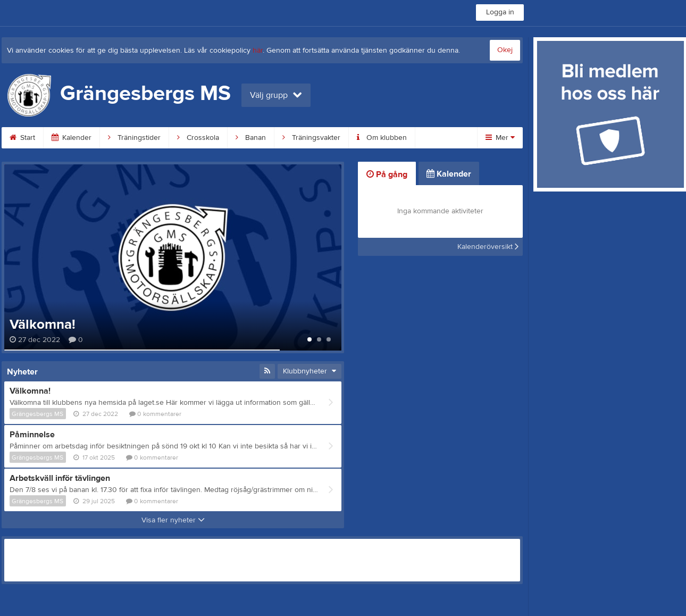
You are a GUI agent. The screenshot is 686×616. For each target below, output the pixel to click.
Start (22, 138)
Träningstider (134, 138)
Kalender (72, 138)
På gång (387, 174)
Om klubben (382, 138)
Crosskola (198, 138)
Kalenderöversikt (488, 247)
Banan (251, 138)
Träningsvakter (311, 138)
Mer (500, 138)
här (258, 51)
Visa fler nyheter (173, 520)
